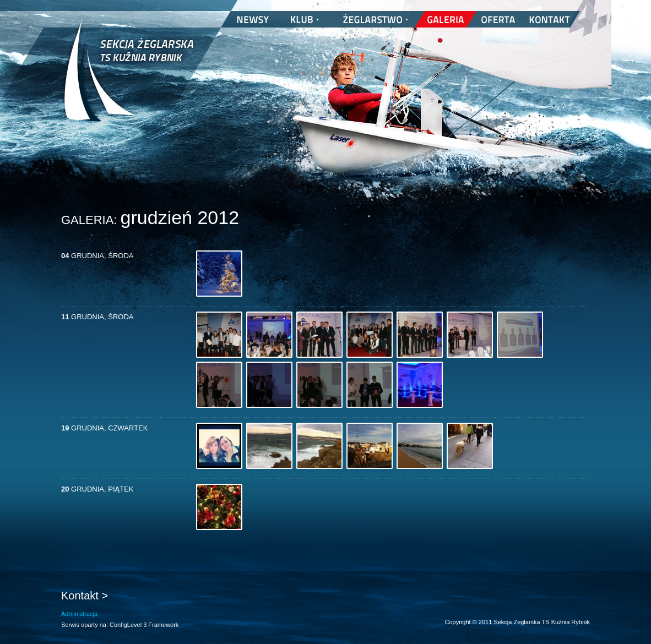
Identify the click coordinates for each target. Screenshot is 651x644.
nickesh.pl (579, 633)
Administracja (79, 614)
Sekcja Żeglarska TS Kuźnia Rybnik (129, 77)
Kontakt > (85, 596)
